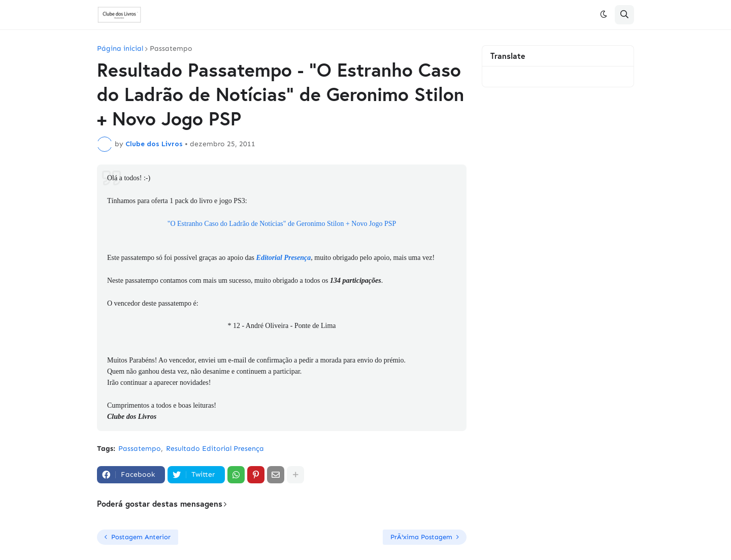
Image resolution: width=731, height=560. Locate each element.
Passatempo (171, 49)
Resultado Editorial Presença (215, 449)
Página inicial (120, 49)
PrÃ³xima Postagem (421, 537)
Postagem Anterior (141, 537)
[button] (604, 15)
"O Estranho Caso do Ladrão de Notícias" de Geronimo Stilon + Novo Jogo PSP (282, 224)
